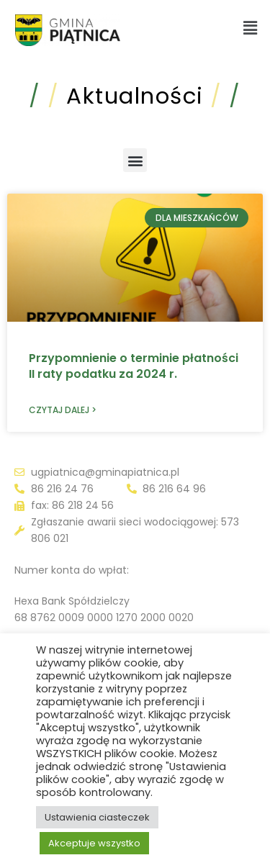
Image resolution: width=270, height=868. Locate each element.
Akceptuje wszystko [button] (94, 843)
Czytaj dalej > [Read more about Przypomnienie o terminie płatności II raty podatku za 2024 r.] (63, 410)
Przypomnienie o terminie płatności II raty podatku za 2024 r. (134, 366)
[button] (251, 28)
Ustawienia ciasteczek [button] (97, 817)
